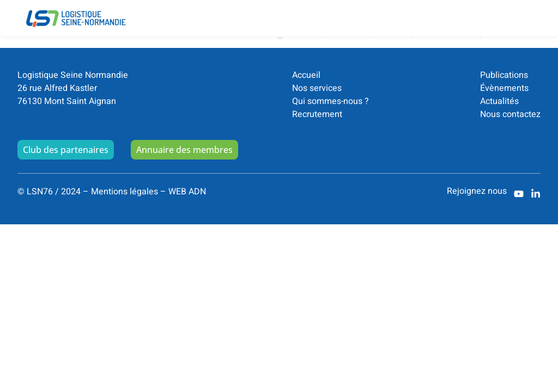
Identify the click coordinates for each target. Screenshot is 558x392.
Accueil (306, 81)
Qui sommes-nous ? (330, 107)
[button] (534, 10)
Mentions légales (125, 197)
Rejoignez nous (477, 197)
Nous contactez (510, 120)
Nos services (317, 94)
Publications (504, 81)
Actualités (499, 107)
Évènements (504, 94)
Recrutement (317, 120)
